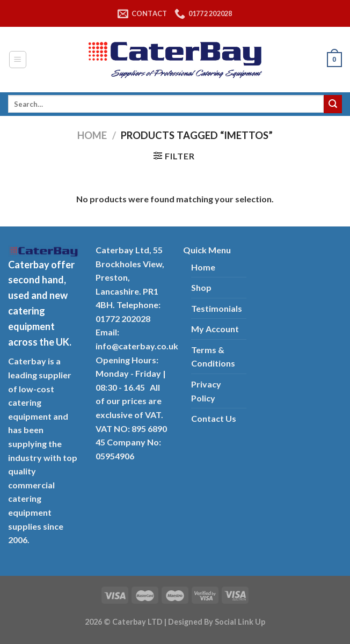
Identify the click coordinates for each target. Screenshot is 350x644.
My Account (215, 329)
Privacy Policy (206, 391)
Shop (201, 287)
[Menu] (18, 60)
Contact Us (214, 418)
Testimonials (217, 308)
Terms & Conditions (213, 357)
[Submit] (333, 104)
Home (92, 135)
